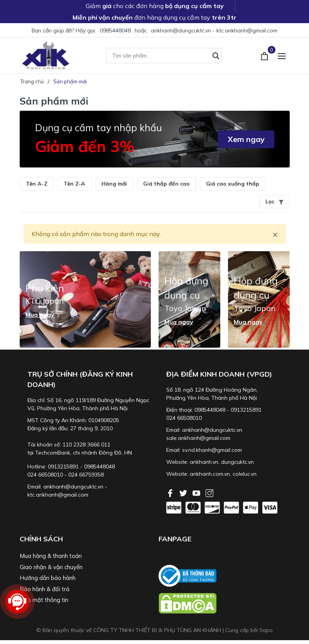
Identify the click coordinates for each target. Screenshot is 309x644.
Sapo (266, 630)
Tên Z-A (74, 184)
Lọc (274, 201)
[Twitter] (184, 492)
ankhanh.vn (204, 462)
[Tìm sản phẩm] (164, 56)
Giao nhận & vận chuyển (51, 567)
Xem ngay (246, 139)
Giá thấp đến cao (166, 184)
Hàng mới (114, 184)
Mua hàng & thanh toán (51, 556)
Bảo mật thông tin (44, 600)
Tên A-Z (37, 184)
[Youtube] (197, 492)
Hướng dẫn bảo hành (48, 578)
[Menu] (282, 55)
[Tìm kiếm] (216, 55)
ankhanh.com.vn (210, 474)
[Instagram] (209, 492)
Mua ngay (40, 314)
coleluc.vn (245, 474)
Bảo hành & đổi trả (45, 589)
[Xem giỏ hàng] (265, 55)
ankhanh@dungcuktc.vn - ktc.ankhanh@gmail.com (214, 30)
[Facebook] (171, 492)
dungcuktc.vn (237, 462)
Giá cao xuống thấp (233, 184)
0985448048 (115, 30)
